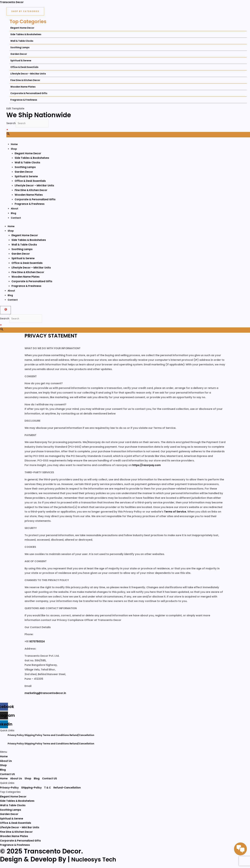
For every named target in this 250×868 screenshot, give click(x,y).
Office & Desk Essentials (27, 263)
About (11, 291)
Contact (13, 300)
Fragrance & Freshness (27, 286)
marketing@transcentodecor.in (45, 694)
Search (11, 123)
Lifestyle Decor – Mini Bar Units (31, 268)
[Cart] (5, 310)
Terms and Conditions (56, 736)
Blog (10, 296)
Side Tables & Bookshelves (29, 240)
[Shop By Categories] (25, 11)
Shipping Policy (33, 736)
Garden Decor (21, 254)
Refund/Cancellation (82, 736)
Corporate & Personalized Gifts (32, 282)
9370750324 (38, 642)
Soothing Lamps (22, 250)
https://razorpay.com (147, 466)
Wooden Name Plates (26, 277)
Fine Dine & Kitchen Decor (28, 273)
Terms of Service (175, 512)
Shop (11, 231)
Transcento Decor (12, 2)
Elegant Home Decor (25, 236)
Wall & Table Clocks (24, 245)
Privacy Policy (16, 736)
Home (11, 227)
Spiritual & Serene (23, 259)
